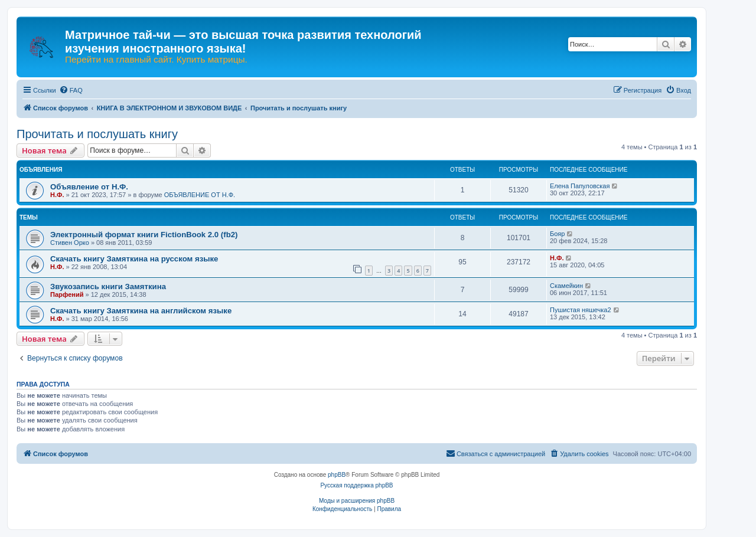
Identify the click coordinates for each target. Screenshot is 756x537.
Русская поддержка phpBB (356, 485)
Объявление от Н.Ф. (89, 187)
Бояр (557, 234)
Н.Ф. (57, 195)
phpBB (337, 475)
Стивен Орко (70, 243)
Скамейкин (566, 286)
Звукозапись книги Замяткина (108, 286)
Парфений (67, 294)
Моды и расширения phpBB (357, 501)
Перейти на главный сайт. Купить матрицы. (156, 60)
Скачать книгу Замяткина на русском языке (134, 259)
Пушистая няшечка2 (581, 310)
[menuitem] (71, 90)
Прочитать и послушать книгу (97, 134)
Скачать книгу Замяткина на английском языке (141, 311)
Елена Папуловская (580, 186)
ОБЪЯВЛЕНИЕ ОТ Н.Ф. (200, 195)
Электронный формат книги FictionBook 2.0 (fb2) (144, 235)
